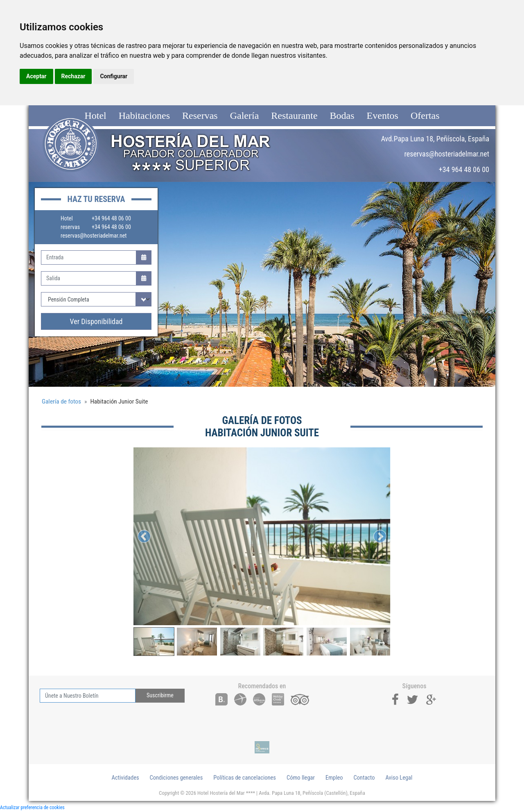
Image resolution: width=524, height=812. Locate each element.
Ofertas (425, 116)
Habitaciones (144, 116)
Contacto (364, 778)
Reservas (200, 116)
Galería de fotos (61, 401)
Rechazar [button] (73, 76)
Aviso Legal (399, 778)
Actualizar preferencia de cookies (32, 807)
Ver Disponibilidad (96, 321)
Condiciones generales (176, 778)
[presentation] (102, 719)
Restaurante (294, 116)
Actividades (125, 778)
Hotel (95, 116)
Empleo (334, 778)
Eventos (383, 116)
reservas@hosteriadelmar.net (94, 236)
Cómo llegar (301, 778)
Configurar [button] (114, 76)
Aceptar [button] (36, 76)
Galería (245, 116)
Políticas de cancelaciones (245, 778)
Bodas (342, 116)
